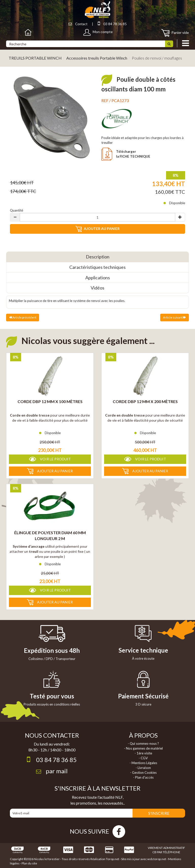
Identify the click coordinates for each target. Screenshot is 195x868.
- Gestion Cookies (143, 773)
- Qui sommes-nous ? (143, 743)
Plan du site (29, 863)
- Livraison (143, 768)
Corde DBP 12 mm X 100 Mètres (50, 401)
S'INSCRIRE (159, 813)
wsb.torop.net (157, 859)
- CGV (143, 758)
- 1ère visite (143, 753)
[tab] (97, 257)
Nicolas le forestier (47, 859)
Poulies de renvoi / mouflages (157, 58)
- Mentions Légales (143, 763)
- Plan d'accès (143, 777)
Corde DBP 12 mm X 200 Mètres (145, 401)
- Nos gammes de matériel (143, 748)
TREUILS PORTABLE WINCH (35, 58)
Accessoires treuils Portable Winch (97, 58)
